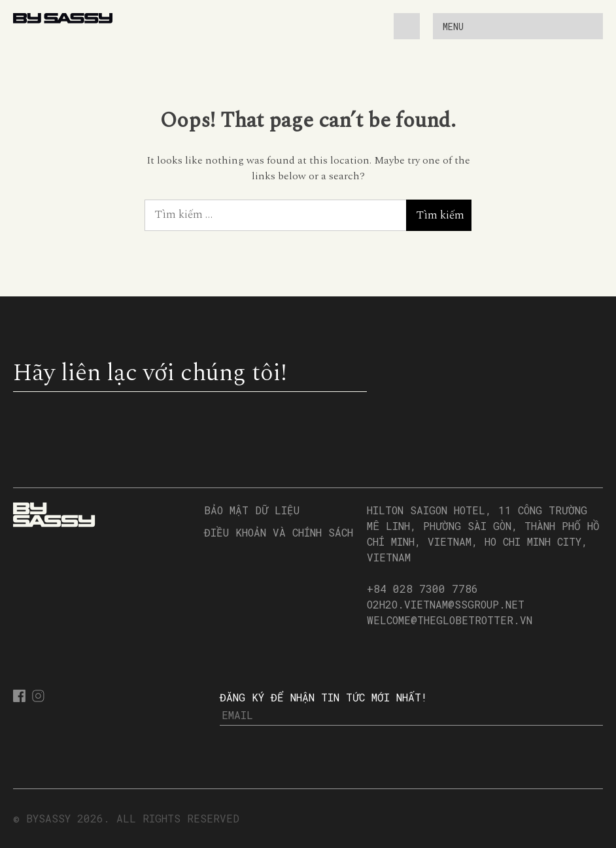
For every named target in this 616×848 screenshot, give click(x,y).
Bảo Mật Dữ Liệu (252, 510)
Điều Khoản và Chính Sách (279, 532)
